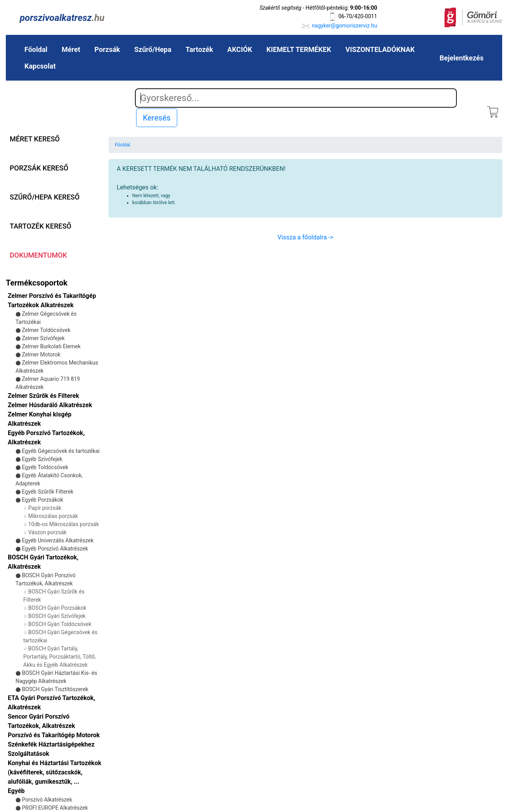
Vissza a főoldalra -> (306, 237)
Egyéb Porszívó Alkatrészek (55, 549)
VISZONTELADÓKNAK (380, 49)
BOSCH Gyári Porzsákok (57, 608)
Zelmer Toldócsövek (46, 330)
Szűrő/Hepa (153, 49)
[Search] (296, 98)
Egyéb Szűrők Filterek (48, 492)
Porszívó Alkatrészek (47, 800)
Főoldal (36, 49)
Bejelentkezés (462, 58)
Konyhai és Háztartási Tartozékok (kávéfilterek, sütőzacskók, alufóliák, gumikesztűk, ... (54, 772)
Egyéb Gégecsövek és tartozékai (60, 451)
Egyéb (16, 791)
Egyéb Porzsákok (42, 500)
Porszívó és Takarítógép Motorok (54, 735)
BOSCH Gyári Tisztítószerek (55, 689)
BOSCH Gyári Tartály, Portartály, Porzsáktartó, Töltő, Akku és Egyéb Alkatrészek (60, 657)
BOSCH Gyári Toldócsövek (60, 624)
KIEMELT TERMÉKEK (299, 49)
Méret (71, 49)
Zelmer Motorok (41, 354)
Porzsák (107, 49)
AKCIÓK (240, 49)
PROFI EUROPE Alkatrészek (55, 808)
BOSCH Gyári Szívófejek (57, 616)
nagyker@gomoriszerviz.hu (344, 26)
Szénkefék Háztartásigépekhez (51, 744)
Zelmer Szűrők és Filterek (43, 396)
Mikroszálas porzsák (53, 516)
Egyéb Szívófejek (42, 459)
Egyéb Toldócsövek (45, 467)
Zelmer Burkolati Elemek (51, 346)
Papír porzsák (45, 508)
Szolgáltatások (29, 754)
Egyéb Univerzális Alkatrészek (58, 540)
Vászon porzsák (48, 532)
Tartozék (200, 49)
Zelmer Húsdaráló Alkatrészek (50, 405)
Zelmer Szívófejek (43, 338)
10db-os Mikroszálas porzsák (64, 524)
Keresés (156, 118)
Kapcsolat (40, 66)
